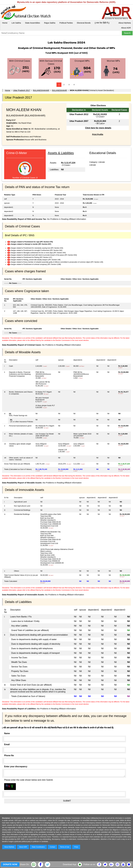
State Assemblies (33, 23)
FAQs (76, 847)
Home (5, 23)
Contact (52, 847)
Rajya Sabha (50, 23)
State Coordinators (38, 847)
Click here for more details (98, 128)
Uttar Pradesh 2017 (22, 90)
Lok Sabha (16, 23)
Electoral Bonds (84, 23)
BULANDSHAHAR (41, 90)
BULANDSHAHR (60, 90)
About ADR (126, 28)
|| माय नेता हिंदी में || (102, 23)
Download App (70, 864)
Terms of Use (65, 847)
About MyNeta (125, 23)
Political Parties (66, 23)
